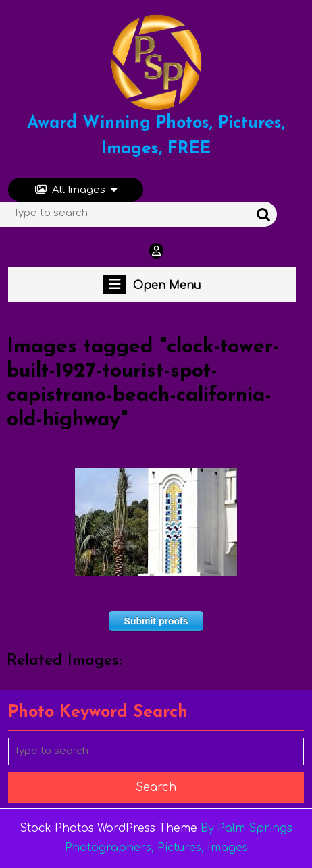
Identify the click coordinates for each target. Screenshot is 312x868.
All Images (76, 190)
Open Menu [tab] (152, 284)
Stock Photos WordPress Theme (108, 828)
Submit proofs (156, 621)
